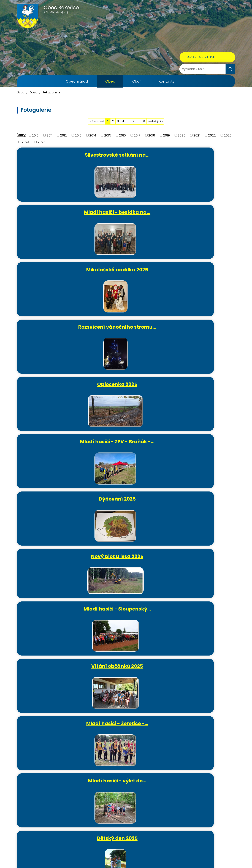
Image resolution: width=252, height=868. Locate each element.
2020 (181, 135)
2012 (63, 135)
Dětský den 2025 (55, 390)
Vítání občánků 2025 (55, 331)
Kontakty (167, 81)
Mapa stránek (204, 857)
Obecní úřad (77, 81)
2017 (137, 135)
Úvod (48, 81)
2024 (25, 142)
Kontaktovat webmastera (89, 857)
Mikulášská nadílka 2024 (128, 685)
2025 (41, 142)
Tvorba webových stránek (120, 861)
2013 (78, 135)
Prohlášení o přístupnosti (175, 857)
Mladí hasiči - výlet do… (200, 331)
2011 (49, 135)
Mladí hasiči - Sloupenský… (200, 275)
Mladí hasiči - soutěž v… (128, 390)
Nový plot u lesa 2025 (128, 272)
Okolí (137, 81)
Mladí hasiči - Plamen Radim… (55, 452)
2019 (166, 135)
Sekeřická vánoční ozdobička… (55, 685)
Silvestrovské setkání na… (55, 158)
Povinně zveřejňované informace (133, 857)
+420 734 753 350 (200, 57)
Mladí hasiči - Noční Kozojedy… (200, 393)
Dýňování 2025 (55, 272)
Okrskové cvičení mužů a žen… (128, 452)
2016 (122, 135)
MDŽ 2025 (200, 566)
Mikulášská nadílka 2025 (200, 158)
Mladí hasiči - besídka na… (128, 158)
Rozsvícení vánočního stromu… (55, 217)
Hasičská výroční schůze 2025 (55, 627)
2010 (35, 135)
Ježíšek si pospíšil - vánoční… (200, 627)
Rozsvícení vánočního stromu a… (200, 685)
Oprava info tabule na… (128, 566)
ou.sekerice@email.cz (34, 840)
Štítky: (22, 135)
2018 (152, 135)
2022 (212, 135)
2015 (108, 135)
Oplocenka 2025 (128, 214)
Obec (110, 81)
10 (144, 121)
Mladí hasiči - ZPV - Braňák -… (200, 217)
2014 (93, 135)
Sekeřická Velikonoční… (55, 566)
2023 (228, 135)
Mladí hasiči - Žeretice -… (128, 334)
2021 (197, 135)
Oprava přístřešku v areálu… (128, 511)
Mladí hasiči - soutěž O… (200, 511)
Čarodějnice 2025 (55, 507)
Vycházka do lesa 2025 (200, 449)
